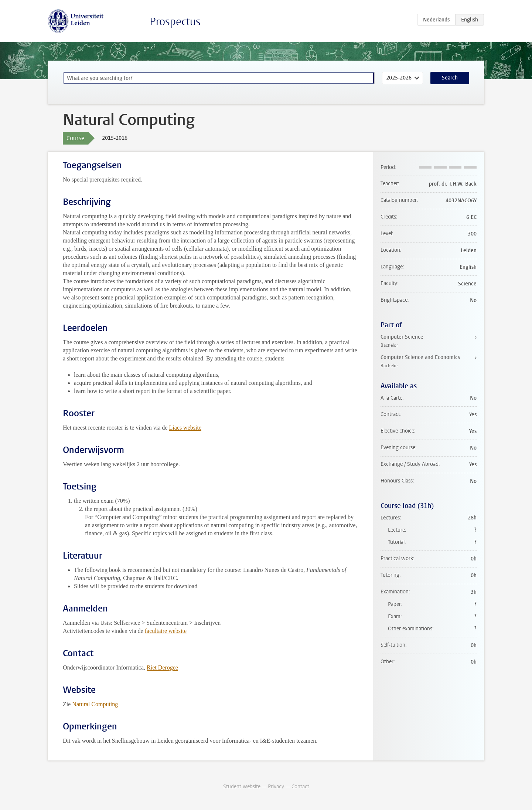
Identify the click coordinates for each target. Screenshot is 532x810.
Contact (300, 787)
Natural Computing (95, 704)
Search (450, 78)
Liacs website (185, 428)
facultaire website (166, 631)
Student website (242, 787)
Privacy (276, 787)
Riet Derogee (162, 667)
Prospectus (175, 22)
